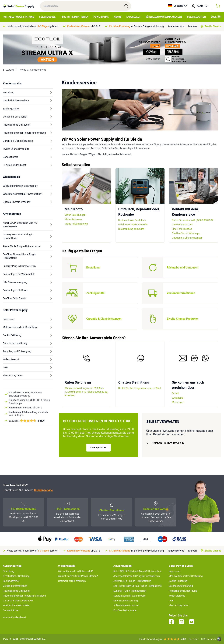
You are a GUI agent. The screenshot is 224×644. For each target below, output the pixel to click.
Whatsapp (177, 398)
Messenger (178, 402)
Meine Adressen (73, 219)
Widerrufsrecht (177, 596)
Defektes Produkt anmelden (133, 225)
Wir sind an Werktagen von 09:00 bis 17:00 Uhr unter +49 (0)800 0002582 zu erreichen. (86, 392)
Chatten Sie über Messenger (187, 238)
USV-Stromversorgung (126, 601)
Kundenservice (176, 26)
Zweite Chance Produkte (16, 605)
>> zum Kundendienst (14, 617)
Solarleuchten (196, 17)
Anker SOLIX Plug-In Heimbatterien (132, 581)
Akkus (118, 17)
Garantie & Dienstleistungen (18, 601)
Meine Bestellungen (75, 215)
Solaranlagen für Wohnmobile (129, 596)
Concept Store (98, 447)
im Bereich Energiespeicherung (136, 26)
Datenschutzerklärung (181, 586)
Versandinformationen (15, 586)
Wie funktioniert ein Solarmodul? (76, 571)
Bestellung (8, 571)
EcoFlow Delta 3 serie (125, 610)
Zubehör (216, 17)
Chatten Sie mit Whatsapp (186, 233)
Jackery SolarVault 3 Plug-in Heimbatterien (137, 576)
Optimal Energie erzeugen (72, 581)
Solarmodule (47, 17)
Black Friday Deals (179, 605)
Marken (192, 26)
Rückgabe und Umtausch (16, 591)
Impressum (175, 571)
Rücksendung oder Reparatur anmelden (24, 596)
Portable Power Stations (18, 17)
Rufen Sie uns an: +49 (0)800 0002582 (193, 220)
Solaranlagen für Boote (126, 605)
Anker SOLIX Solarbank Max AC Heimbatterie (138, 571)
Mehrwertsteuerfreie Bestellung (186, 576)
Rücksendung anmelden (131, 229)
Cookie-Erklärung (178, 581)
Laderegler (133, 17)
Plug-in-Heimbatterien (75, 17)
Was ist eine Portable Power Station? (78, 576)
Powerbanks (101, 17)
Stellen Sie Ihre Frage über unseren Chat (140, 388)
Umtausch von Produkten (132, 220)
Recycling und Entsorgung (183, 591)
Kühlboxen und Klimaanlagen (164, 17)
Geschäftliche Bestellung (16, 576)
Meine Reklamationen (76, 224)
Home (23, 70)
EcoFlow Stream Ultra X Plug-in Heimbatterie (137, 586)
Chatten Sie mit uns (182, 225)
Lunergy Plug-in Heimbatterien (130, 591)
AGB (171, 601)
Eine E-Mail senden (182, 229)
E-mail (175, 393)
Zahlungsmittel (11, 581)
